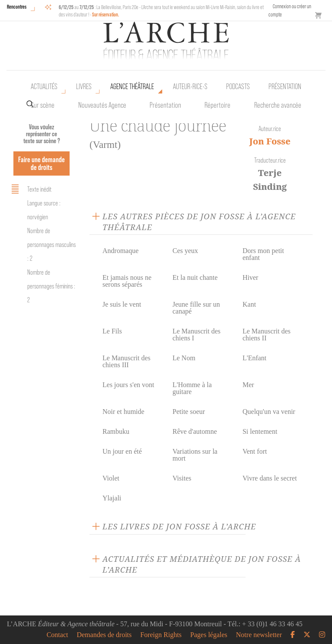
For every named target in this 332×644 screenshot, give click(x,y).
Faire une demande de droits (41, 163)
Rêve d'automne (195, 431)
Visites (182, 478)
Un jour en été (122, 451)
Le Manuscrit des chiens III (126, 361)
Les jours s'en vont (128, 385)
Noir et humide (123, 412)
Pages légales (209, 635)
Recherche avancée (278, 105)
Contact (57, 635)
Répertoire (217, 105)
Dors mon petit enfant (263, 254)
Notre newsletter (259, 635)
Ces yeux (185, 251)
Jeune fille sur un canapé (196, 308)
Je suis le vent (122, 304)
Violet (111, 478)
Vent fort (255, 451)
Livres (84, 87)
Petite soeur (189, 412)
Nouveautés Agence (102, 105)
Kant (249, 304)
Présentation (165, 105)
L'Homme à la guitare (192, 388)
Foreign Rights (161, 635)
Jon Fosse (270, 141)
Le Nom (184, 358)
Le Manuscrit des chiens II (267, 335)
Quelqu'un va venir (269, 412)
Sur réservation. (106, 14)
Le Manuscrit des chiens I (196, 335)
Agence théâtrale (132, 87)
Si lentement (260, 431)
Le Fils (112, 331)
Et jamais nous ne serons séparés (127, 281)
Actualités (44, 87)
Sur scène (43, 105)
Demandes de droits (104, 635)
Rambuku (116, 431)
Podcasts (238, 87)
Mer (248, 385)
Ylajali (112, 498)
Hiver (250, 277)
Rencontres (17, 7)
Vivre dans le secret (270, 478)
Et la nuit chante (195, 277)
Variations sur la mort (195, 455)
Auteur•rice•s (190, 87)
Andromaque (121, 251)
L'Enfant (254, 358)
